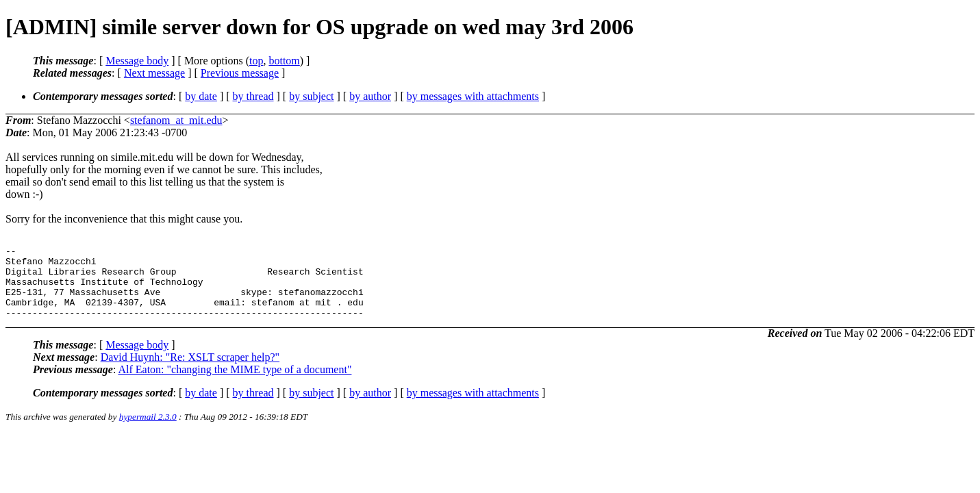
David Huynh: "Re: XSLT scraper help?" (190, 371)
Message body (137, 61)
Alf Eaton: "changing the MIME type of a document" (235, 384)
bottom (284, 61)
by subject (311, 96)
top (256, 61)
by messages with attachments (473, 96)
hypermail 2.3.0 (148, 431)
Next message (154, 73)
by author (370, 96)
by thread (253, 96)
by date (201, 96)
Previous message (240, 73)
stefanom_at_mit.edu (176, 120)
